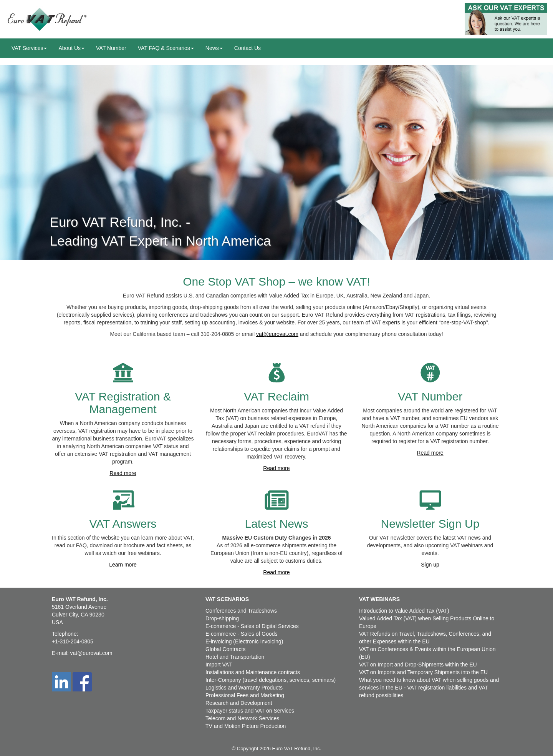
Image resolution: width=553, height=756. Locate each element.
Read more (123, 473)
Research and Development (239, 703)
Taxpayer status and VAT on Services (250, 711)
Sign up (430, 565)
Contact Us (248, 48)
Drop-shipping (222, 618)
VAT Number (111, 48)
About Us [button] (71, 48)
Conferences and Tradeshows (241, 611)
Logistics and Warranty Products (244, 688)
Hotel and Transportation (235, 657)
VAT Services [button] (29, 48)
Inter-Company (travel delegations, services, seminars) (271, 680)
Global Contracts (225, 649)
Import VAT (219, 665)
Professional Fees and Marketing (245, 695)
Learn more (123, 565)
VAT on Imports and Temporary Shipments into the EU (423, 672)
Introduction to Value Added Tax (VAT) (404, 611)
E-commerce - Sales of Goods (242, 634)
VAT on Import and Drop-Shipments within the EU (418, 665)
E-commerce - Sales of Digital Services (252, 626)
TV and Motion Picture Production (246, 726)
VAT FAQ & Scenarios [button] (166, 48)
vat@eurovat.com (277, 334)
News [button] (214, 48)
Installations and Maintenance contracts (253, 672)
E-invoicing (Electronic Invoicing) (244, 641)
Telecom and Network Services (242, 718)
